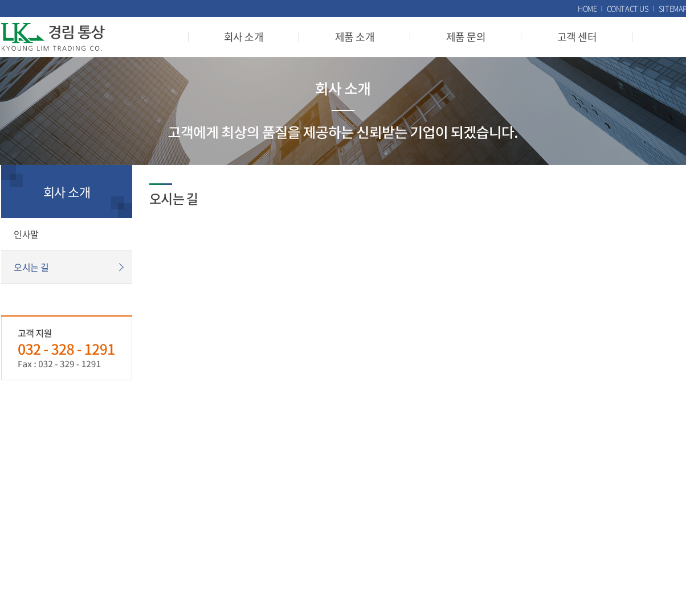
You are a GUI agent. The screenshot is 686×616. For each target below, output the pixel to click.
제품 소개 (355, 37)
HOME (587, 8)
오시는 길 (31, 267)
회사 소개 (244, 37)
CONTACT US (628, 8)
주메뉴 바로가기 (0, 0)
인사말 (26, 234)
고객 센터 (577, 37)
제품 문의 (466, 37)
